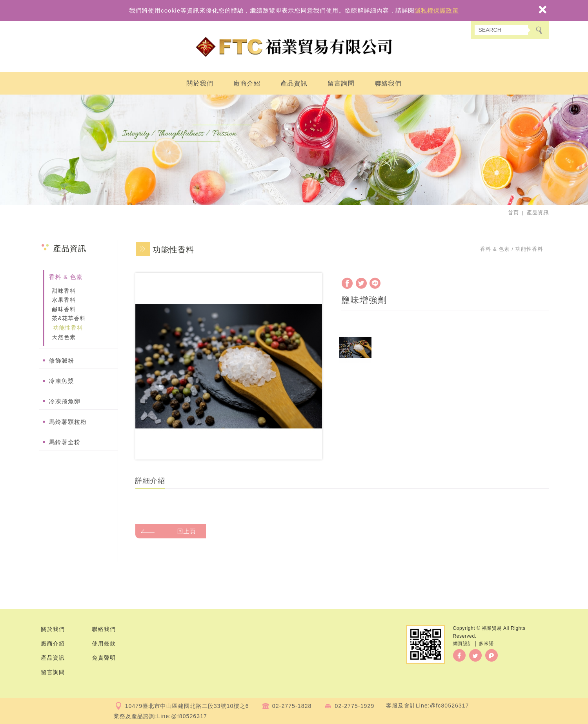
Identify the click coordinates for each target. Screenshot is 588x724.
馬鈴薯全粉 (65, 442)
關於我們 (200, 83)
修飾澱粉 (62, 360)
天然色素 (64, 337)
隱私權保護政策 (437, 10)
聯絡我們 (388, 83)
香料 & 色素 (66, 277)
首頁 (513, 212)
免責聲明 (104, 658)
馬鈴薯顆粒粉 (68, 422)
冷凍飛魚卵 (65, 401)
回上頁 (187, 531)
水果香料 (64, 300)
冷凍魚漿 (62, 381)
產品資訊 (294, 83)
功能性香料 (68, 328)
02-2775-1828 (292, 706)
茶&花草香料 (69, 318)
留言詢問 (341, 83)
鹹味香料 (64, 309)
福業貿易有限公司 (294, 47)
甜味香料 (64, 291)
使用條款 (104, 644)
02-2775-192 (353, 706)
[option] (229, 366)
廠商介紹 (247, 83)
